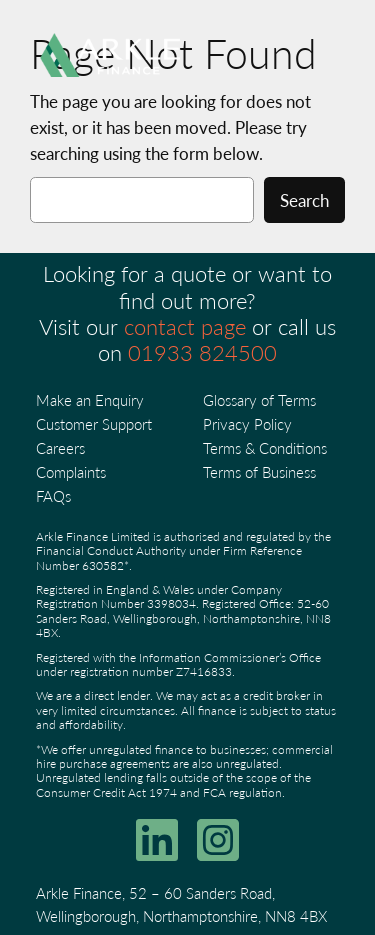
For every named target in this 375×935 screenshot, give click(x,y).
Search (304, 200)
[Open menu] (310, 55)
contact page (185, 326)
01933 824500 (202, 352)
